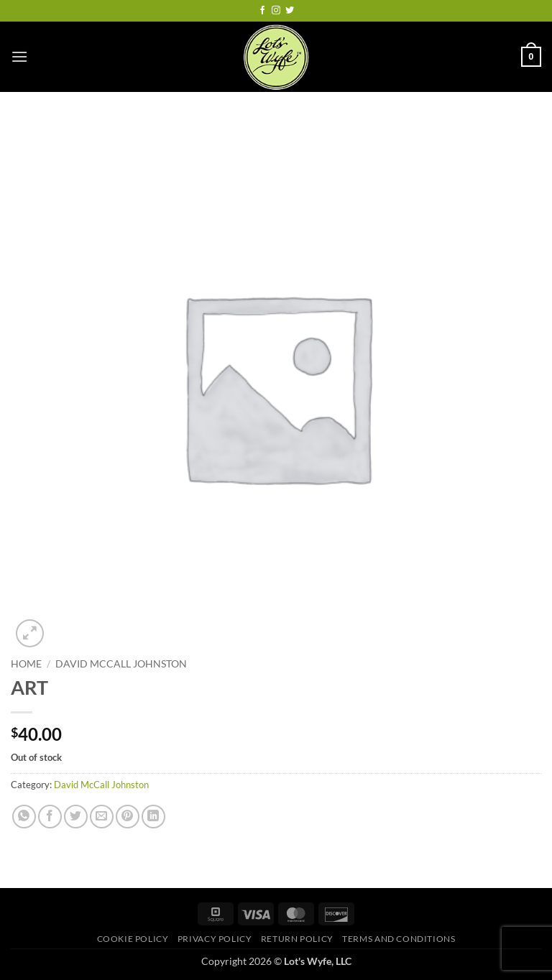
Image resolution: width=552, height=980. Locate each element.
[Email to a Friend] (102, 817)
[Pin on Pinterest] (128, 817)
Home (26, 664)
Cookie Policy (133, 939)
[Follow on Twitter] (290, 11)
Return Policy (297, 939)
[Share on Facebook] (50, 817)
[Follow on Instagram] (276, 11)
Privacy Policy (215, 939)
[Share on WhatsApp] (24, 817)
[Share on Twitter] (76, 817)
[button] (19, 56)
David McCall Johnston (121, 664)
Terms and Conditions (399, 939)
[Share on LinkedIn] (153, 817)
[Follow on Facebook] (262, 11)
